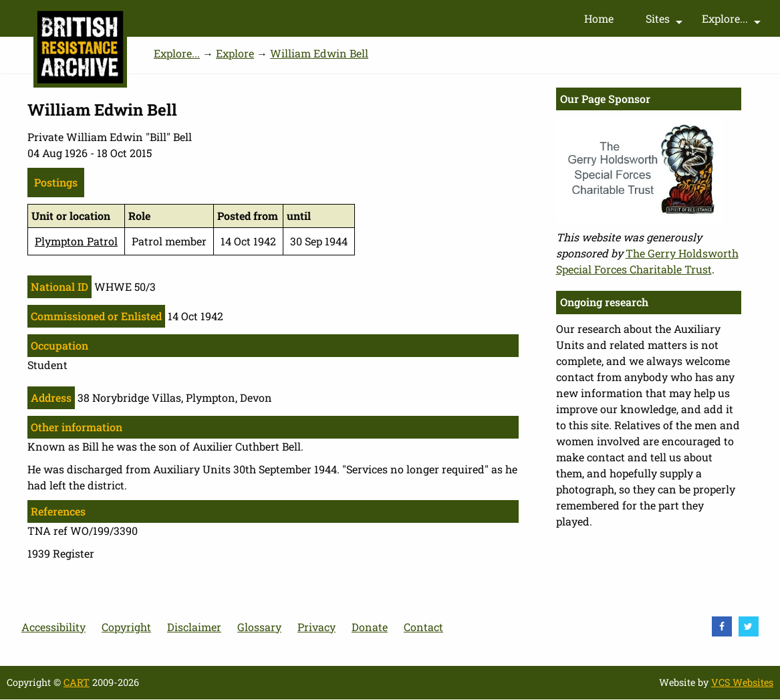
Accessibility (53, 627)
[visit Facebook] (722, 626)
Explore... (733, 21)
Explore (235, 53)
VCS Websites (742, 682)
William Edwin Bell (319, 53)
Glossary (259, 627)
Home (599, 18)
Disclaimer (194, 627)
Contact (423, 627)
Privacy (316, 627)
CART (77, 682)
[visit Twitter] (749, 626)
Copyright (126, 627)
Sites (666, 21)
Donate (370, 627)
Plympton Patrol (76, 241)
